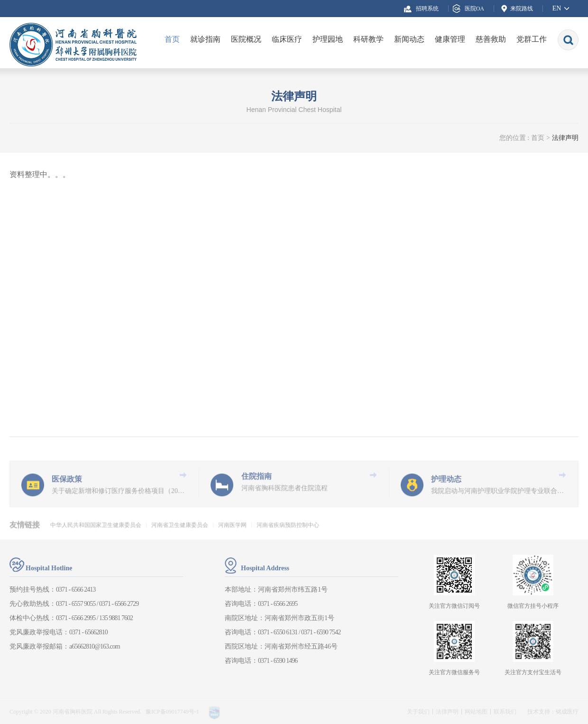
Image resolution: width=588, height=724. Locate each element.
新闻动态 (409, 39)
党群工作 (532, 39)
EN (557, 8)
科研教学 (368, 39)
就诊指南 (205, 39)
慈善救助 (491, 39)
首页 (172, 39)
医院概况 (246, 39)
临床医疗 (287, 39)
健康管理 (450, 39)
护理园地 (328, 39)
